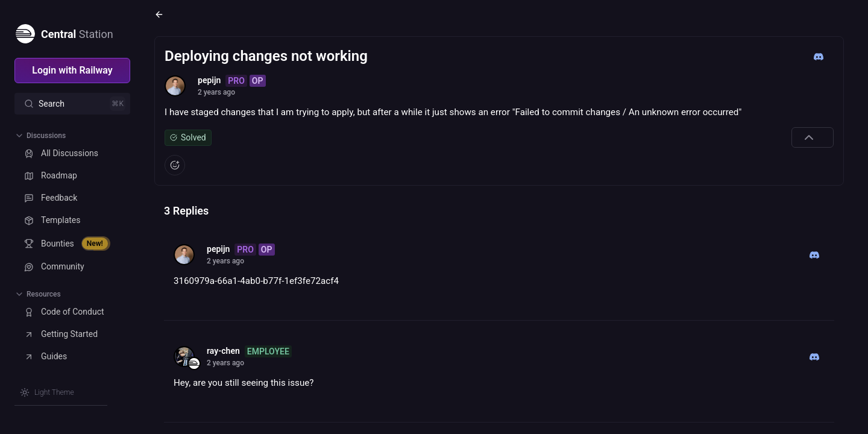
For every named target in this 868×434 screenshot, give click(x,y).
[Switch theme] (47, 392)
